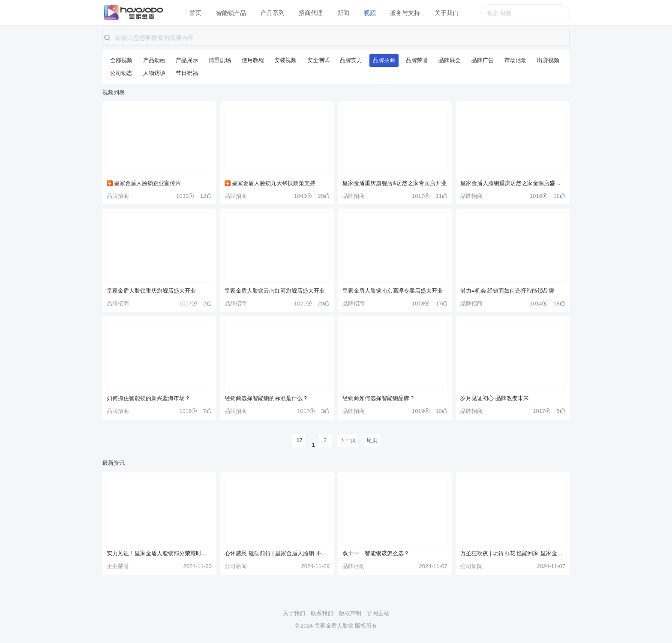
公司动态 (121, 73)
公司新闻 (236, 566)
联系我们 (322, 613)
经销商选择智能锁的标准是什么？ (266, 398)
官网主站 (378, 613)
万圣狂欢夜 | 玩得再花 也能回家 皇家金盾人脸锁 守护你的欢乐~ (513, 553)
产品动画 (154, 60)
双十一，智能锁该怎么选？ (376, 553)
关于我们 (447, 13)
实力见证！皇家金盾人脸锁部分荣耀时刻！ (159, 553)
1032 (185, 196)
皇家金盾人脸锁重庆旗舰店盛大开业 (151, 291)
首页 (195, 13)
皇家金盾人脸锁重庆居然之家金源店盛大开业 (513, 183)
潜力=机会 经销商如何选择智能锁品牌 (507, 291)
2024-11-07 (433, 566)
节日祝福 (187, 73)
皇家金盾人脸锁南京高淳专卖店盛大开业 (393, 291)
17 (442, 304)
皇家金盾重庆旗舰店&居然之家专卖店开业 (394, 183)
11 (442, 196)
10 (442, 411)
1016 (539, 196)
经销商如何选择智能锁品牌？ (379, 398)
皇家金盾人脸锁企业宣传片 (144, 183)
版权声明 (350, 613)
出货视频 (548, 60)
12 (206, 196)
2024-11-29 (316, 566)
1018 (421, 304)
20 (324, 196)
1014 (539, 304)
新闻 (343, 13)
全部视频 (121, 60)
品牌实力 (351, 60)
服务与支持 (405, 13)
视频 (370, 13)
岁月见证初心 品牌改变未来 (495, 398)
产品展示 (187, 60)
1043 (303, 196)
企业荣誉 (118, 566)
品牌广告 (483, 60)
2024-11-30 (198, 566)
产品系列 (273, 13)
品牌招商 (384, 60)
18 (559, 196)
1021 (303, 304)
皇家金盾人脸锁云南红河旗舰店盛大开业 (275, 291)
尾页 (372, 440)
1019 (421, 411)
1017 (421, 196)
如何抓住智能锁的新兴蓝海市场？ (148, 398)
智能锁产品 (231, 13)
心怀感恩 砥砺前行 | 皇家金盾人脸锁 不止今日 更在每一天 (277, 553)
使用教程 (253, 60)
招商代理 (311, 13)
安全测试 (318, 60)
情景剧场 (220, 60)
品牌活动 (354, 566)
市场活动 (516, 60)
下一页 (348, 440)
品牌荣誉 (417, 60)
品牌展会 (450, 60)
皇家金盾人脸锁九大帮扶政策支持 (270, 183)
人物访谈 (154, 73)
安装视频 (285, 60)
